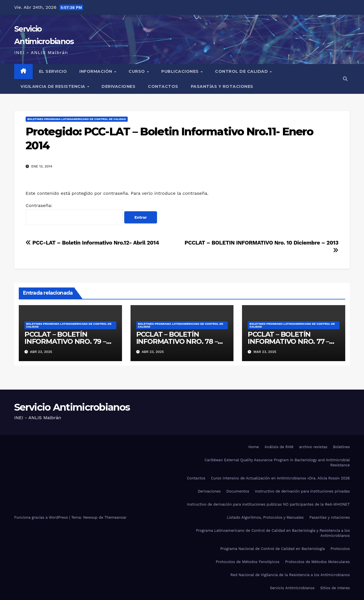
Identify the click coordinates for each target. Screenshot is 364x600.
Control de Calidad (242, 71)
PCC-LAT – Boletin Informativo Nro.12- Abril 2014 (92, 243)
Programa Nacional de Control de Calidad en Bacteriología (272, 549)
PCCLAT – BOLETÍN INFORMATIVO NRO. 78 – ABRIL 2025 (177, 341)
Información (96, 71)
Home (254, 447)
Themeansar (115, 517)
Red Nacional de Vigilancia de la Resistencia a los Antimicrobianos (290, 575)
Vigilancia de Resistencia (53, 86)
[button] (345, 79)
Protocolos (340, 549)
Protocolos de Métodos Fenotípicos (248, 562)
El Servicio (53, 71)
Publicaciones (181, 71)
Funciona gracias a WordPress (42, 517)
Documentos (238, 491)
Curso (137, 71)
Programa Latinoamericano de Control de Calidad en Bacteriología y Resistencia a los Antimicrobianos (273, 533)
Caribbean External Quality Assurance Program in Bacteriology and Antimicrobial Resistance (277, 463)
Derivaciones (118, 86)
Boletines (341, 447)
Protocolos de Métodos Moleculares (318, 562)
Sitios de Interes (335, 588)
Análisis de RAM (279, 447)
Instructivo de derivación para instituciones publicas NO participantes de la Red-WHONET (268, 504)
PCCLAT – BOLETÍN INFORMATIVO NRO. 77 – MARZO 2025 (288, 341)
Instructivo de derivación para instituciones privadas (302, 491)
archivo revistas (313, 447)
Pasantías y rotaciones (222, 86)
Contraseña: (74, 214)
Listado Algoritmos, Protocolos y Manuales (265, 517)
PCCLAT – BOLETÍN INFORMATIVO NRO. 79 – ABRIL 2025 (65, 341)
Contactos (163, 86)
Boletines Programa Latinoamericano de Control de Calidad (77, 119)
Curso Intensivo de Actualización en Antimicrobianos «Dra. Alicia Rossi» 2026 (280, 478)
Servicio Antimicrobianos (72, 407)
